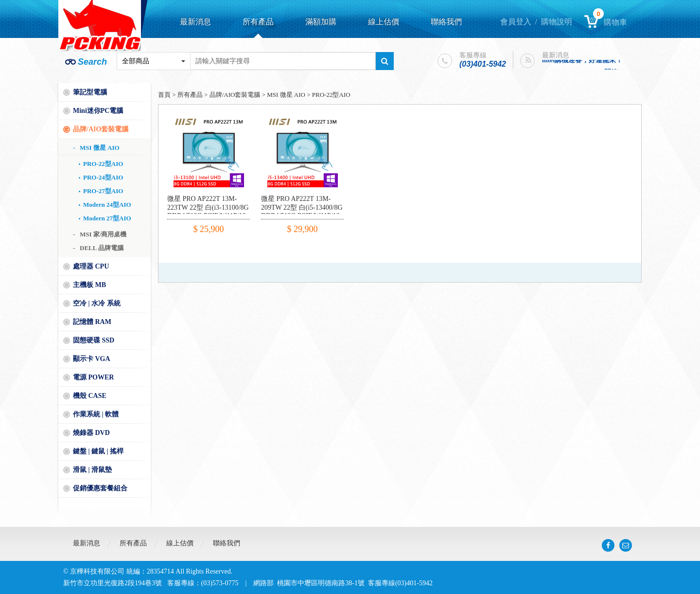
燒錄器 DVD (91, 433)
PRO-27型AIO (103, 191)
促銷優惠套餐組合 (100, 488)
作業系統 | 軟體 (96, 414)
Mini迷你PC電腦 (98, 111)
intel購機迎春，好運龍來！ (582, 62)
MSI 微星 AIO (100, 148)
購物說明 (557, 22)
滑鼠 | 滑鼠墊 (92, 470)
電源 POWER (93, 377)
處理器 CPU (91, 266)
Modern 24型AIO (107, 205)
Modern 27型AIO (107, 218)
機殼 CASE (90, 396)
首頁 (164, 95)
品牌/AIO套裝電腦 (101, 129)
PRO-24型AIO (103, 177)
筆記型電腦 (90, 92)
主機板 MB (89, 285)
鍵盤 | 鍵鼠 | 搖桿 (98, 451)
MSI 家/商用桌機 (103, 234)
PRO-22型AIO (103, 164)
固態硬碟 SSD (94, 340)
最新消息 (195, 22)
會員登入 (516, 22)
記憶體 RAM (92, 322)
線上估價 (384, 22)
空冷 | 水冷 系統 (97, 303)
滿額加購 (321, 22)
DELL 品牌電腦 (102, 248)
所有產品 (258, 22)
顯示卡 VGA (92, 359)
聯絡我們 (446, 22)
